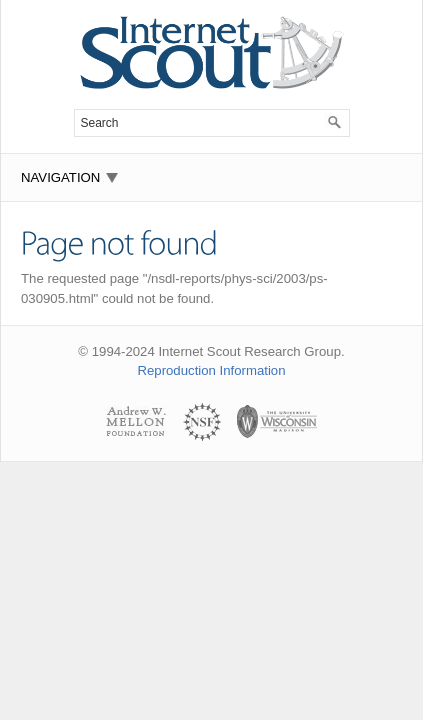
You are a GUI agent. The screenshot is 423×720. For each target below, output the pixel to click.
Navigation (60, 177)
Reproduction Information (211, 370)
